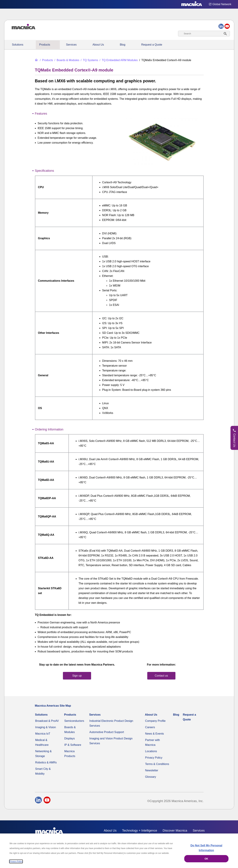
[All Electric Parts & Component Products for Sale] (46, 60)
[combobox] (204, 34)
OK (206, 859)
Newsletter (152, 770)
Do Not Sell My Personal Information (206, 848)
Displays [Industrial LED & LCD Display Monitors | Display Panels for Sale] (69, 738)
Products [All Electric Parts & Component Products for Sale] (45, 45)
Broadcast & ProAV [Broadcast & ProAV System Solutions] (47, 721)
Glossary (151, 777)
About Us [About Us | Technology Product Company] (98, 45)
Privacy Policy (154, 758)
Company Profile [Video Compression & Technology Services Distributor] (155, 721)
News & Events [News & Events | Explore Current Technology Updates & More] (155, 734)
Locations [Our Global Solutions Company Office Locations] (151, 751)
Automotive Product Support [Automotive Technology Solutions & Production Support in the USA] (107, 732)
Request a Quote (152, 45)
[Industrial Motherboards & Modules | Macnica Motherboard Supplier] (67, 60)
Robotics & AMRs (46, 762)
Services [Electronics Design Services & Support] (71, 45)
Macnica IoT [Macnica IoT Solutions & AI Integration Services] (43, 734)
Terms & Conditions (157, 764)
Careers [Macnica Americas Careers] (150, 727)
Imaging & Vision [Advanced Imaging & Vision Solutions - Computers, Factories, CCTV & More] (46, 727)
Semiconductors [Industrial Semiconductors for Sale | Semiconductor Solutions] (74, 721)
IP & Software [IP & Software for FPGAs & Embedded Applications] (73, 745)
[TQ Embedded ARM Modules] (118, 60)
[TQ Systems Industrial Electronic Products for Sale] (89, 60)
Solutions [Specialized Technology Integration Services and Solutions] (18, 45)
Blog (123, 45)
